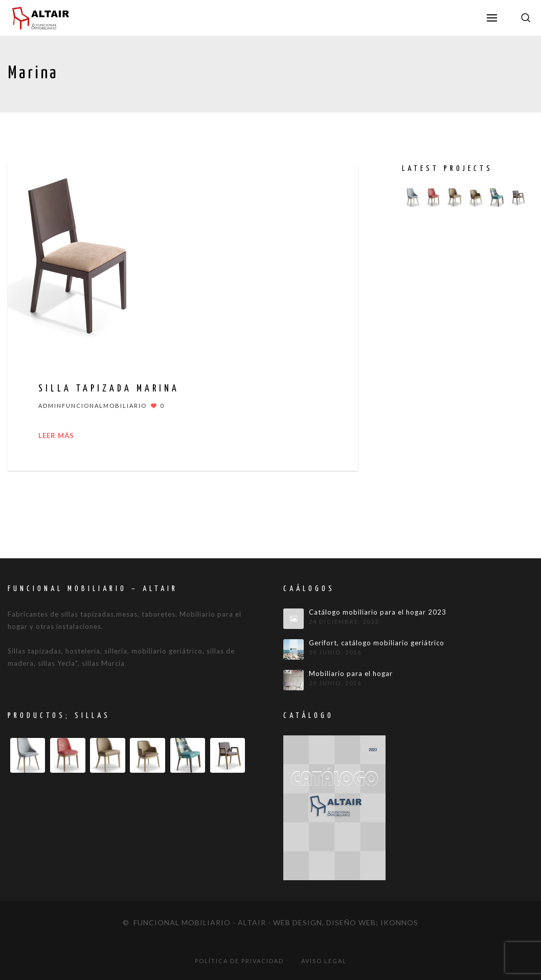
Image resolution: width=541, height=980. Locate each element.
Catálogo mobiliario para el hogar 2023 (378, 612)
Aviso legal (324, 961)
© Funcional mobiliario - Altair (194, 922)
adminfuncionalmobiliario (93, 406)
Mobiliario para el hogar (351, 674)
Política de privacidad (239, 961)
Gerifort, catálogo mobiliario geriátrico (377, 643)
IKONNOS (399, 922)
